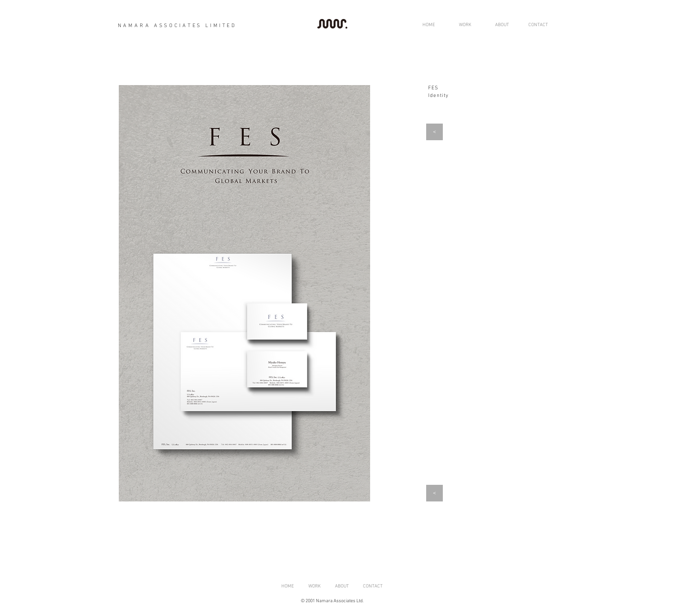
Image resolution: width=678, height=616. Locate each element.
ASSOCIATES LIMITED (194, 26)
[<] (434, 132)
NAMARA (134, 26)
